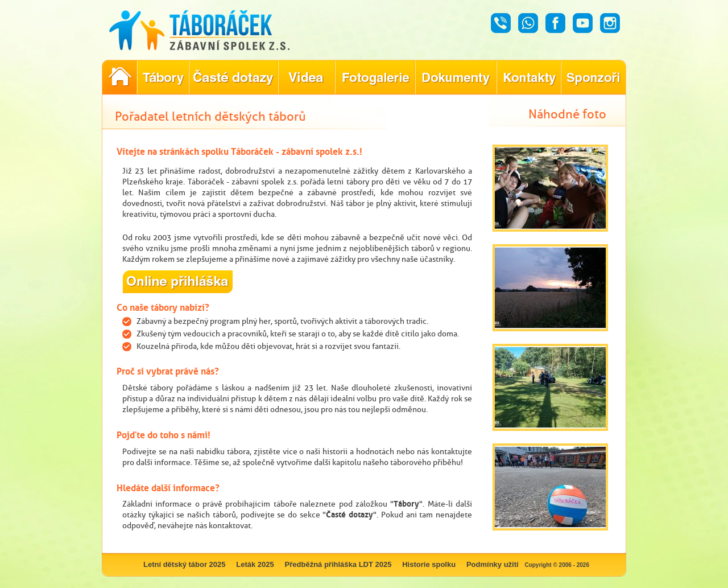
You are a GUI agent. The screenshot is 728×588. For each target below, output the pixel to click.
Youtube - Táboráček (583, 23)
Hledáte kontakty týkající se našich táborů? (529, 77)
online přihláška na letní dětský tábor (178, 282)
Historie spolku (429, 564)
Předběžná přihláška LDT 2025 (338, 564)
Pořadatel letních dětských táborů (119, 77)
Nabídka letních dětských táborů (163, 77)
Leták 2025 (255, 564)
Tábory (406, 503)
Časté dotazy (349, 514)
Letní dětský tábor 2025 (185, 564)
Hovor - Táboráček (501, 23)
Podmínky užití (493, 564)
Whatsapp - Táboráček (528, 23)
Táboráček (212, 30)
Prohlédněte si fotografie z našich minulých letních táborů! (375, 77)
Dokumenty (456, 77)
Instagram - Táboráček (610, 23)
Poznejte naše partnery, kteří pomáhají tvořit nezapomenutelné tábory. (593, 77)
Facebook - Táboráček (555, 23)
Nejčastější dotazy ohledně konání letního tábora (233, 77)
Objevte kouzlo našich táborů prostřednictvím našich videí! (307, 77)
